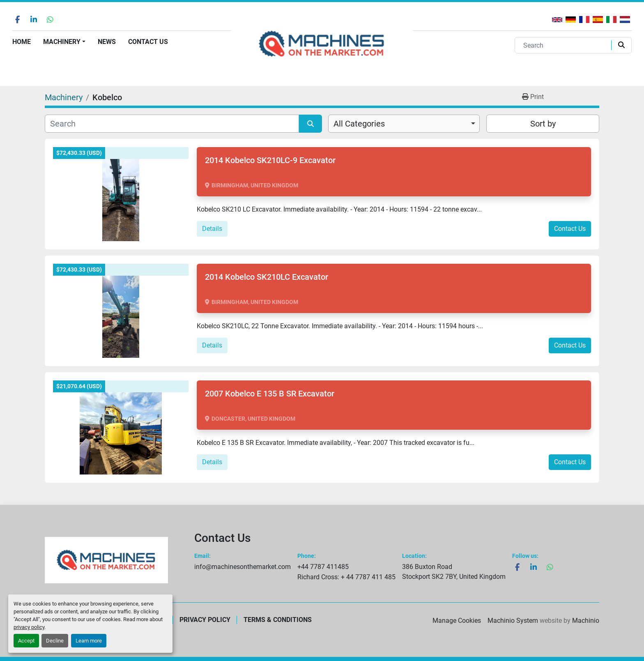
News (107, 42)
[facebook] (17, 19)
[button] (64, 42)
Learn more (89, 641)
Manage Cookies (457, 621)
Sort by (543, 124)
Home (22, 42)
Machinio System (513, 621)
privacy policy (29, 627)
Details (212, 229)
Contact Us (148, 42)
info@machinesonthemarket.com (243, 567)
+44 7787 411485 (323, 567)
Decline (55, 641)
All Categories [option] (359, 124)
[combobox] (404, 124)
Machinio (586, 621)
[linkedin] (34, 19)
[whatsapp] (50, 19)
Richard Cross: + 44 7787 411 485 (346, 577)
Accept (26, 641)
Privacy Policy (205, 620)
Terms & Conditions (278, 620)
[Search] (565, 45)
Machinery (62, 42)
